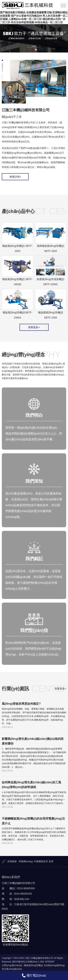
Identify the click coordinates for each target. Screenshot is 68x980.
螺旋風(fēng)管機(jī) (33, 965)
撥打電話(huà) (34, 975)
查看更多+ (34, 327)
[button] (32, 50)
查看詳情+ (15, 177)
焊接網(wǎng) (26, 861)
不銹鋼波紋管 (41, 861)
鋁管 (51, 861)
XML (42, 962)
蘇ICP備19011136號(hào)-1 (26, 962)
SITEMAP (50, 962)
